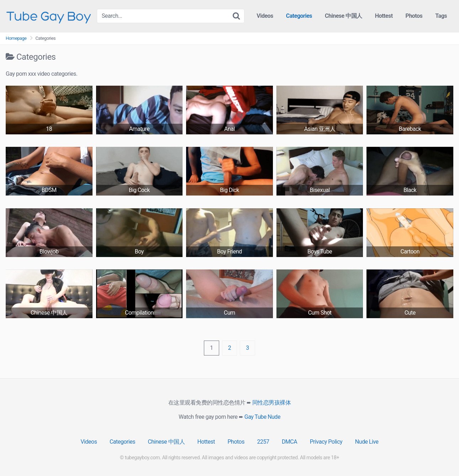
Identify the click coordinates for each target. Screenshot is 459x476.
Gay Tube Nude (262, 417)
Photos (414, 16)
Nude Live (367, 442)
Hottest (384, 16)
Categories (299, 16)
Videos (265, 16)
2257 (263, 442)
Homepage (16, 38)
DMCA (289, 442)
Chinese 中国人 (344, 16)
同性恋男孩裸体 (272, 403)
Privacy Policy (326, 442)
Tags (441, 16)
